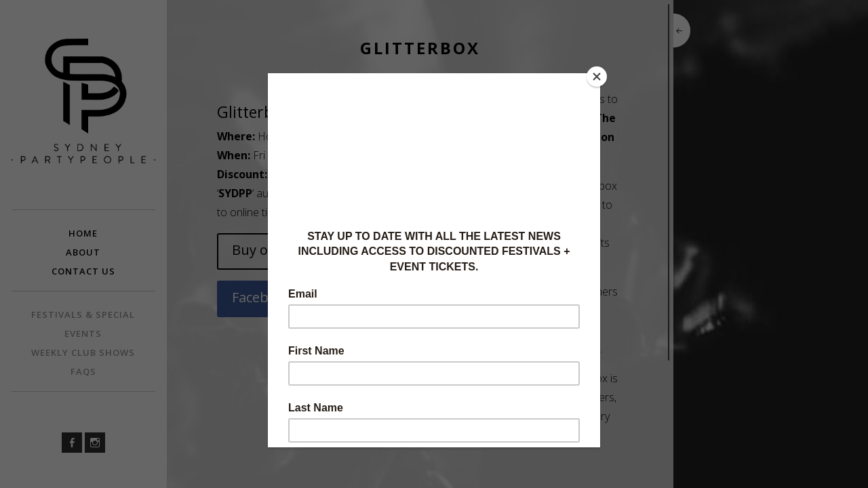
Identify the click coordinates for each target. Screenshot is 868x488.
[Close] (597, 77)
